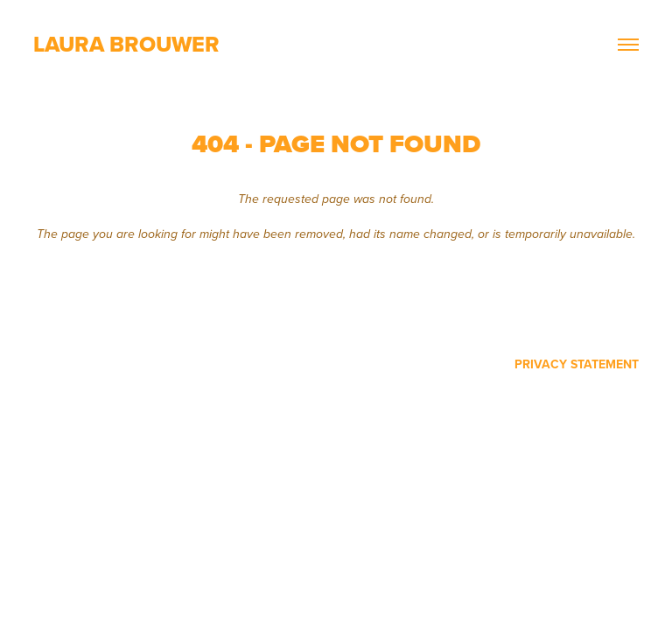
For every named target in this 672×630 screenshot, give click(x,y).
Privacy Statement (577, 364)
